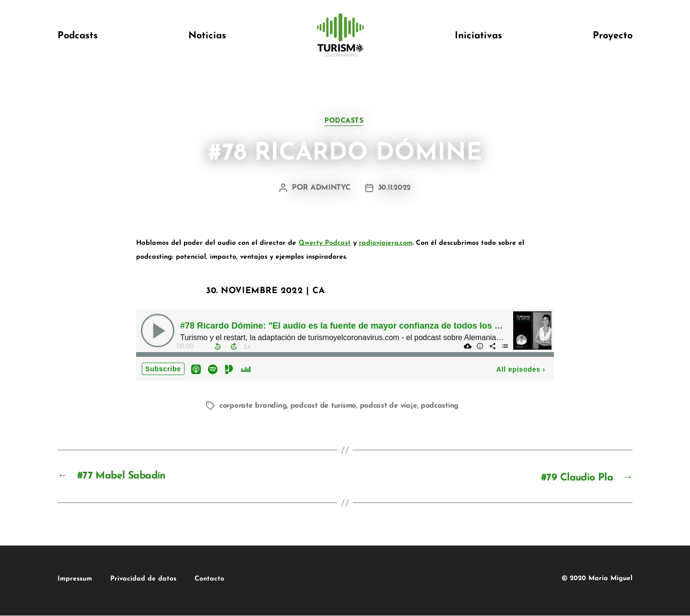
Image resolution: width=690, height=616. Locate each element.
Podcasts (78, 36)
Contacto (238, 579)
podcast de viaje (394, 407)
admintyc (330, 189)
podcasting (447, 407)
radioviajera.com (386, 245)
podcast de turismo (328, 407)
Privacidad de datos (158, 579)
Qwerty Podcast (325, 245)
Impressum (75, 579)
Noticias (207, 36)
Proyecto (613, 36)
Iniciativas (478, 36)
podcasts (345, 122)
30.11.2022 (395, 189)
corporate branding (255, 407)
